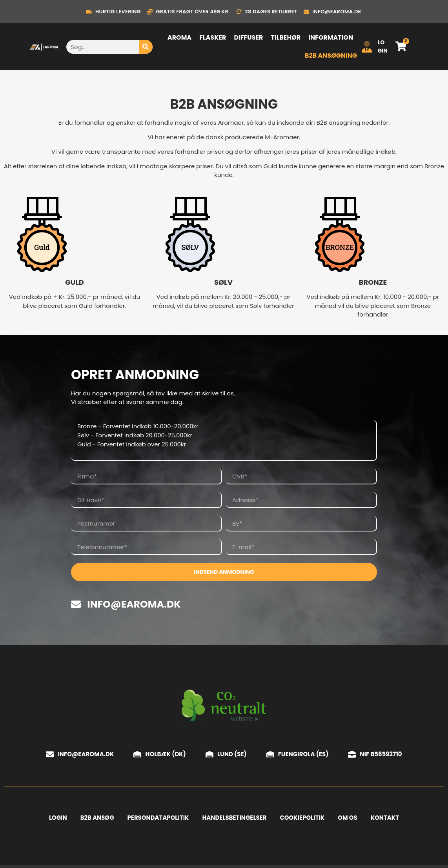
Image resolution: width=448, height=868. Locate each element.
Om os (348, 819)
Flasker (213, 37)
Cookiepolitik (302, 819)
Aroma (179, 37)
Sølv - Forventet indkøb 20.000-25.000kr (222, 436)
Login (57, 819)
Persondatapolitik (158, 819)
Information (331, 37)
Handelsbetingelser (234, 819)
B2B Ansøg (97, 819)
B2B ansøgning (331, 56)
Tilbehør (286, 37)
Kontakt (385, 819)
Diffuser (248, 37)
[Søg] (146, 47)
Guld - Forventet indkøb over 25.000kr (222, 446)
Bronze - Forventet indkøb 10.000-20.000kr (222, 427)
